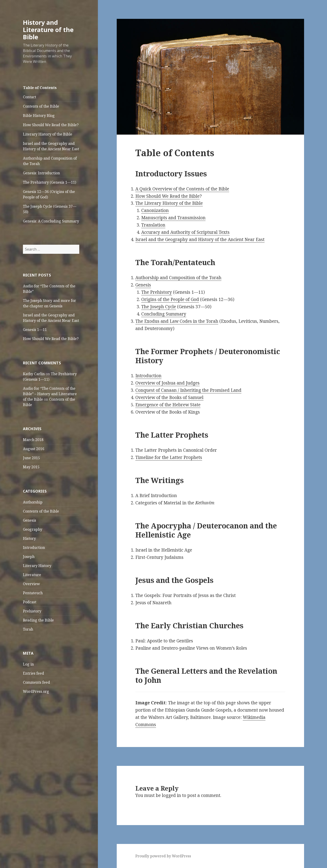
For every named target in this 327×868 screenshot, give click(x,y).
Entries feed (33, 673)
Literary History (37, 566)
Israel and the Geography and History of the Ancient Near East (51, 146)
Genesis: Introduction (41, 173)
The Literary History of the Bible (169, 203)
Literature (32, 575)
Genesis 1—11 (35, 330)
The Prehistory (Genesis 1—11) (50, 182)
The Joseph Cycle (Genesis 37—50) (50, 209)
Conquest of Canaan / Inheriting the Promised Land (188, 390)
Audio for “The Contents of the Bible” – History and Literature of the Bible (50, 394)
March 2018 (33, 440)
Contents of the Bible (41, 106)
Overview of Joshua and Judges (167, 383)
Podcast (30, 602)
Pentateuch (33, 593)
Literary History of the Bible (48, 134)
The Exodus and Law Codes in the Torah (177, 321)
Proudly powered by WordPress (163, 856)
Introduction (34, 547)
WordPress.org (36, 691)
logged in (171, 795)
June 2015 (31, 458)
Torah (28, 629)
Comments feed (36, 682)
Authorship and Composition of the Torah (50, 161)
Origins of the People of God (170, 299)
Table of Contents (40, 88)
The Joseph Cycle (159, 307)
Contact (30, 97)
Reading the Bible (38, 620)
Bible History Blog (39, 116)
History (29, 538)
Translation (153, 225)
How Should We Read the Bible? (51, 125)
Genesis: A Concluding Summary (51, 221)
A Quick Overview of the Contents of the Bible (182, 189)
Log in (28, 664)
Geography (33, 529)
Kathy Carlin (34, 374)
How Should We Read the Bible (167, 196)
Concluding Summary (164, 314)
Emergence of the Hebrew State (168, 405)
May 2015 (31, 467)
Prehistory (32, 611)
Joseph (29, 557)
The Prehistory (157, 292)
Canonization (155, 210)
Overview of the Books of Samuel (169, 397)
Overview (31, 584)
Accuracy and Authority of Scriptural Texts (185, 232)
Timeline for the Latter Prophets (169, 457)
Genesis (30, 520)
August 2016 (34, 449)
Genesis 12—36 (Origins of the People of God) (49, 194)
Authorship (33, 502)
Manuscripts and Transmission (173, 218)
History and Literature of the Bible (48, 30)
